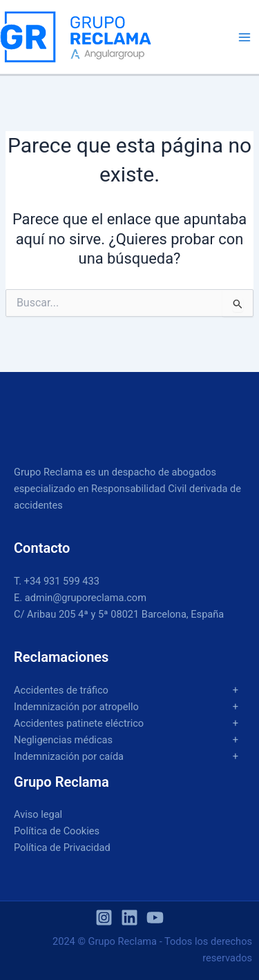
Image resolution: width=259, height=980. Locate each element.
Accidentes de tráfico (61, 690)
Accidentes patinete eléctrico (79, 723)
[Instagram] (104, 918)
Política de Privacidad (62, 847)
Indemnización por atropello (76, 707)
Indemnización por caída (69, 756)
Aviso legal (38, 814)
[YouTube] (155, 918)
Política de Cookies (57, 831)
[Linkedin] (129, 918)
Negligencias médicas (63, 740)
